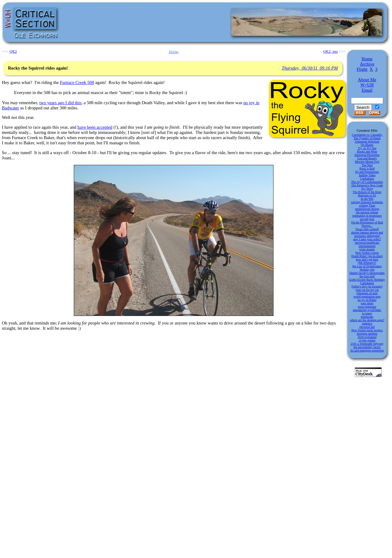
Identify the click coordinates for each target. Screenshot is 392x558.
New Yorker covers (367, 253)
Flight (362, 69)
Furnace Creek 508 (77, 82)
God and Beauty (367, 158)
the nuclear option (367, 212)
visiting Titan (367, 205)
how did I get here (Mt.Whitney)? (367, 261)
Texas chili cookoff (367, 229)
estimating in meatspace (367, 216)
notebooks (367, 317)
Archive (367, 64)
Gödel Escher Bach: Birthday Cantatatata (367, 281)
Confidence (367, 178)
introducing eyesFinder (367, 310)
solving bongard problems (367, 202)
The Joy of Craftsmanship (367, 182)
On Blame (367, 145)
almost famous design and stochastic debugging (367, 234)
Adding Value (367, 175)
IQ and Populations (367, 172)
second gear (367, 219)
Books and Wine (367, 152)
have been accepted (95, 127)
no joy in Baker (367, 300)
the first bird (367, 276)
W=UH (367, 85)
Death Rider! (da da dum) (367, 256)
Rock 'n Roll (367, 168)
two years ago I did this (60, 103)
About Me (367, 80)
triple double (367, 249)
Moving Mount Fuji (367, 162)
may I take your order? (367, 239)
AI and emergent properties (367, 350)
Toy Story (367, 189)
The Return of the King (367, 192)
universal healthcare (367, 243)
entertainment (367, 246)
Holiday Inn (367, 270)
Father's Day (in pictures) (367, 286)
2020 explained (367, 337)
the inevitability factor (367, 347)
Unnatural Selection (367, 141)
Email (367, 90)
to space (367, 313)
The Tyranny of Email (367, 138)
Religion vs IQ (367, 195)
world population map (367, 296)
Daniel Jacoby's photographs (367, 273)
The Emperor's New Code (367, 185)
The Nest (367, 165)
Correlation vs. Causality (367, 135)
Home (367, 59)
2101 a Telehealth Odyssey (367, 344)
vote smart (367, 303)
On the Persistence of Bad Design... (367, 224)
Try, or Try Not (367, 148)
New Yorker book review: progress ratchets (367, 332)
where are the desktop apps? (367, 320)
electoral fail (367, 327)
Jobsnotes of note (367, 293)
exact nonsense (367, 307)
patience (367, 323)
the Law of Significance (367, 266)
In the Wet (367, 199)
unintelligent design (367, 209)
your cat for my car (367, 290)
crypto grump (367, 340)
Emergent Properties (367, 155)
